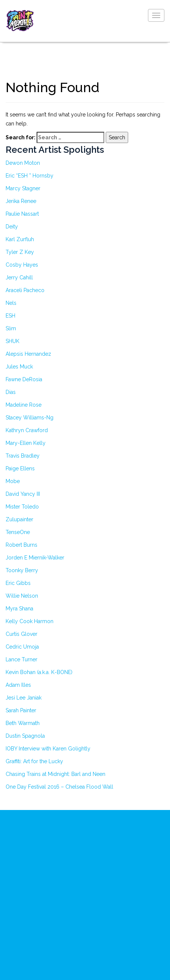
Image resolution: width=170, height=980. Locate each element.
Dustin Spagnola (25, 736)
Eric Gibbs (18, 583)
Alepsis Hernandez (28, 354)
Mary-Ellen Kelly (26, 443)
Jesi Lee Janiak (24, 698)
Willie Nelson (22, 596)
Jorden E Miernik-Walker (35, 558)
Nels (11, 303)
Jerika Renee (21, 201)
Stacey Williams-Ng (30, 418)
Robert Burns (21, 545)
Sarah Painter (21, 710)
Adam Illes (18, 685)
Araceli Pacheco (25, 290)
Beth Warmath (23, 723)
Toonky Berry (22, 570)
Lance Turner (21, 659)
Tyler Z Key (20, 252)
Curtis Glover (21, 634)
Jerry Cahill (19, 277)
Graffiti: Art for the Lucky (34, 761)
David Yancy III (23, 494)
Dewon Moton (23, 163)
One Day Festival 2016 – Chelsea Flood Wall (59, 787)
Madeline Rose (24, 405)
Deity (12, 227)
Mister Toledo (22, 507)
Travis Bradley (23, 456)
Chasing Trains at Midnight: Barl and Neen (55, 774)
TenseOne (18, 532)
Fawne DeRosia (24, 379)
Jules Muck (19, 367)
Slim (11, 328)
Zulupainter (19, 519)
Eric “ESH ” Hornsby (30, 176)
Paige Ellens (20, 468)
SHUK (13, 341)
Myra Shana (19, 609)
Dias (11, 392)
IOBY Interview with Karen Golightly (48, 749)
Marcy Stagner (23, 188)
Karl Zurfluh (20, 239)
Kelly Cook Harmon (30, 621)
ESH (10, 316)
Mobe (13, 481)
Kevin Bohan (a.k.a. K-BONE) (39, 672)
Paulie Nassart (22, 214)
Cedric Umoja (22, 647)
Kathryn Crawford (27, 430)
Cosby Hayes (22, 265)
